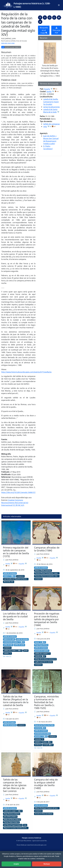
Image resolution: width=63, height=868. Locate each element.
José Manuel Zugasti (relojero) (13, 825)
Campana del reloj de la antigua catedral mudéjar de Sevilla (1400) (46, 784)
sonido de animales (22, 639)
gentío (26, 651)
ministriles (38, 739)
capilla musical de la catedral (44, 662)
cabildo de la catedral (41, 653)
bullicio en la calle (9, 639)
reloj (45, 127)
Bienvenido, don (9, 582)
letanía (37, 642)
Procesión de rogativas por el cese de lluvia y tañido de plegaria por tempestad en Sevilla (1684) (47, 619)
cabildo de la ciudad (10, 651)
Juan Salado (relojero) (10, 817)
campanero (20, 576)
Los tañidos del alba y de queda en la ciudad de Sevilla (15, 616)
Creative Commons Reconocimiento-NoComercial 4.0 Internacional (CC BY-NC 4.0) (15, 503)
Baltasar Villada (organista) (43, 570)
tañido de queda (19, 645)
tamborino (38, 745)
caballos (6, 653)
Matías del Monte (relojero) (12, 819)
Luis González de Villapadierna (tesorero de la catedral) (16, 579)
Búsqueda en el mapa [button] (44, 30)
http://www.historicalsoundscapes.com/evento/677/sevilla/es (26, 372)
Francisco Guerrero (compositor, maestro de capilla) (47, 576)
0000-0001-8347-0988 (8, 43)
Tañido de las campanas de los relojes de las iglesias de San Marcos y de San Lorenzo (15, 785)
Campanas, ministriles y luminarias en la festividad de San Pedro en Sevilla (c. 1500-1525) (46, 702)
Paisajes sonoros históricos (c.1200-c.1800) (32, 5)
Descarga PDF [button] (56, 30)
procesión (38, 736)
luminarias (38, 728)
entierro (6, 576)
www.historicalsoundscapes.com (37, 845)
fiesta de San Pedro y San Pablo (44, 725)
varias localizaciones (51, 107)
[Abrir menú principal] (59, 5)
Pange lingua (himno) (41, 645)
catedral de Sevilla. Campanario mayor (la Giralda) (51, 102)
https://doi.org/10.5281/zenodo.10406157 (18, 492)
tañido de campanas (51, 124)
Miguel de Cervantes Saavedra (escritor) (16, 828)
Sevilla (49, 91)
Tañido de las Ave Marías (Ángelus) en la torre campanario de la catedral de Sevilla (16, 701)
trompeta (46, 745)
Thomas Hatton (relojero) (11, 822)
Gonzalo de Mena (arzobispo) (44, 814)
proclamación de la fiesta (42, 734)
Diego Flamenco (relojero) (12, 814)
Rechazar (47, 864)
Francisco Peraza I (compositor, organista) (47, 573)
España (47, 89)
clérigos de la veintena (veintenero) (45, 659)
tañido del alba (8, 645)
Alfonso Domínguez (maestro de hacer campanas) (47, 808)
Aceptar (16, 864)
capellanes (38, 656)
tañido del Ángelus (9, 722)
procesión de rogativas (42, 651)
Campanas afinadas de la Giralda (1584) (47, 549)
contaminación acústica (11, 642)
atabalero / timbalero (41, 742)
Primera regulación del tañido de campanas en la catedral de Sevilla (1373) (16, 552)
